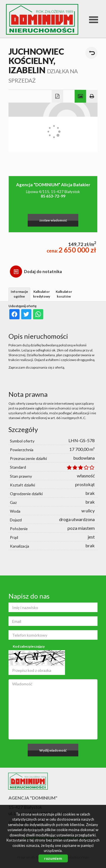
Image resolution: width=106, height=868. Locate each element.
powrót (91, 53)
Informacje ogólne (19, 294)
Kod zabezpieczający (29, 646)
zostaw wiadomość (53, 220)
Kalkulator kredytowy (42, 294)
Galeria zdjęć (80, 96)
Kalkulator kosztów (64, 294)
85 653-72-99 (53, 196)
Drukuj (92, 96)
